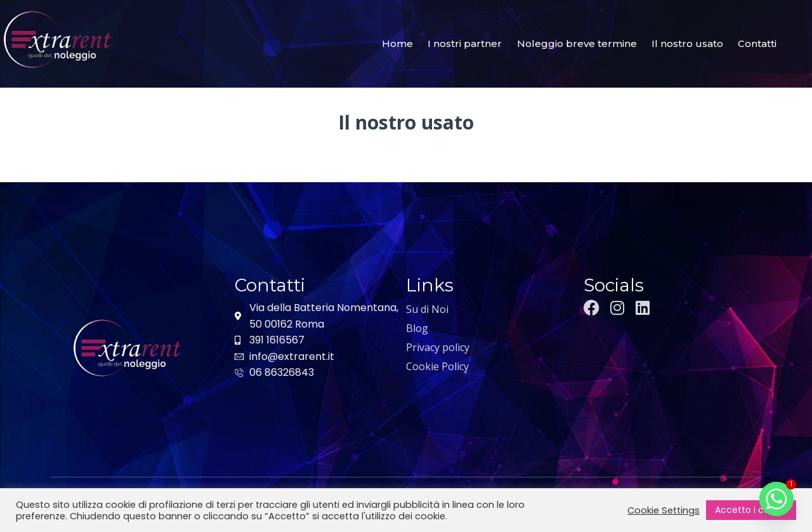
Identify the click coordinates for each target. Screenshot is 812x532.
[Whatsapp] (776, 499)
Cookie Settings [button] (664, 510)
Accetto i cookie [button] (751, 510)
